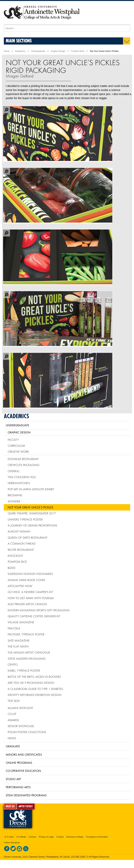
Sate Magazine (19, 640)
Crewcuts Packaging (24, 465)
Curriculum (16, 446)
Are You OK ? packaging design (31, 683)
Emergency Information (97, 837)
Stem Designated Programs (26, 795)
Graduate (13, 746)
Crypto (13, 664)
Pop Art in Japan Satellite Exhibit (31, 489)
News (12, 738)
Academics (20, 51)
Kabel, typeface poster (24, 670)
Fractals (14, 628)
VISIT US (10, 806)
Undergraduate (38, 51)
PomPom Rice (17, 562)
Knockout (15, 556)
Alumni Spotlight (20, 708)
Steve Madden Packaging (27, 659)
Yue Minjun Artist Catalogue (29, 652)
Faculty (13, 440)
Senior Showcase (21, 726)
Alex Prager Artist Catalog (27, 604)
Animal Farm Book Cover (26, 580)
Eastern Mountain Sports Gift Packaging (39, 610)
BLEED (12, 568)
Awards (13, 720)
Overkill (14, 471)
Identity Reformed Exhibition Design (35, 695)
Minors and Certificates (24, 754)
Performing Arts (18, 787)
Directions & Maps (75, 837)
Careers (32, 837)
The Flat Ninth (18, 646)
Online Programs (19, 763)
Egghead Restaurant (23, 459)
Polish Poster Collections (27, 732)
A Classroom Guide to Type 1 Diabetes (35, 689)
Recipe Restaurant (21, 550)
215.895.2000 (78, 857)
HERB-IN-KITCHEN (19, 483)
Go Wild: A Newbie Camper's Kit (30, 592)
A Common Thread (22, 543)
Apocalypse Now (20, 586)
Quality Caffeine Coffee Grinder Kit (34, 616)
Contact (60, 837)
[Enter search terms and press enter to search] (67, 28)
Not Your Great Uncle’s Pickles (30, 507)
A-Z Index (9, 837)
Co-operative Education (23, 771)
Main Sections (19, 41)
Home (7, 51)
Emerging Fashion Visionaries (30, 574)
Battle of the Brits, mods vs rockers (34, 677)
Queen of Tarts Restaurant (28, 537)
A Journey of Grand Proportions (32, 525)
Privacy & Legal (46, 837)
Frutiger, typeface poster (26, 634)
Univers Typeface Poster (25, 519)
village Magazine (21, 622)
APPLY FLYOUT (26, 806)
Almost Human (19, 531)
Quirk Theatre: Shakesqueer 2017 (32, 513)
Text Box (14, 701)
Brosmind (15, 495)
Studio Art (13, 779)
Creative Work (78, 51)
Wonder (14, 501)
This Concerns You (22, 477)
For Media (21, 837)
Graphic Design (58, 51)
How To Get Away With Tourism (31, 598)
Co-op (12, 714)
